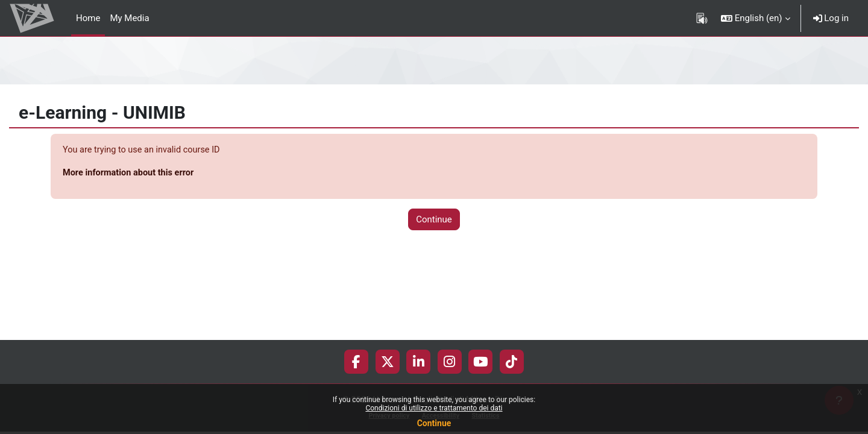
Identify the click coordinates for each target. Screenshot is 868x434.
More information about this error (131, 174)
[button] (756, 18)
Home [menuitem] (88, 18)
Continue (434, 423)
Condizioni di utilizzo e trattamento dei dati (434, 408)
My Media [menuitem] (129, 18)
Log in (831, 18)
